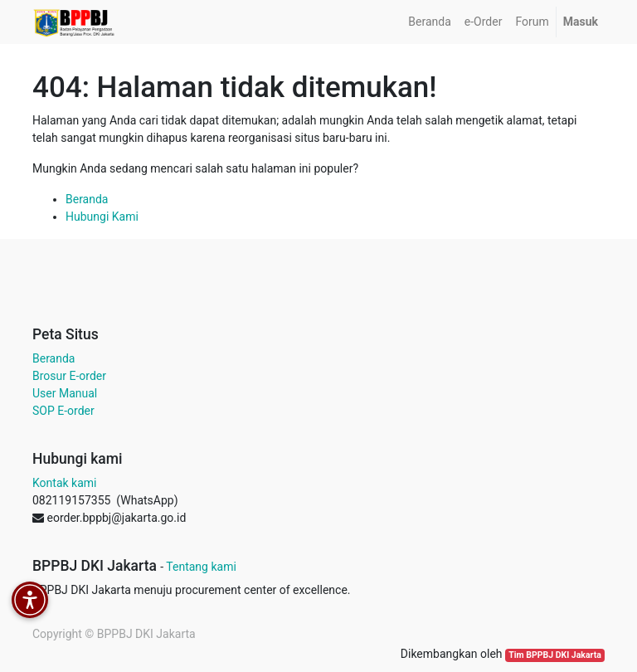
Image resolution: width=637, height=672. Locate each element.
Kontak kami (64, 483)
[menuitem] (429, 22)
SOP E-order (63, 411)
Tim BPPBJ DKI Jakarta (555, 655)
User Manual (65, 393)
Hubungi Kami (102, 217)
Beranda (87, 199)
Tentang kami (201, 567)
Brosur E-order (69, 376)
